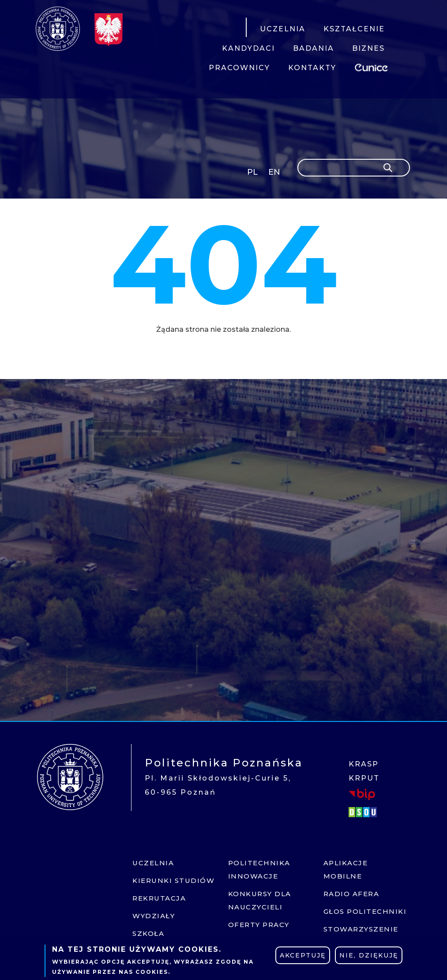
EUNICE (373, 66)
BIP (362, 794)
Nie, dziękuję (369, 955)
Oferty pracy (259, 925)
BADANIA (314, 48)
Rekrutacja (159, 898)
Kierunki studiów (173, 880)
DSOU (364, 812)
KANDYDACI (248, 48)
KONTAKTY (312, 68)
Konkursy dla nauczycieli (260, 900)
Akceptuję (303, 955)
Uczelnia (153, 863)
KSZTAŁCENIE (354, 29)
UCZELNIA (283, 29)
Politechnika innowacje (259, 869)
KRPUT (364, 778)
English (275, 174)
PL (252, 172)
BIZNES (368, 48)
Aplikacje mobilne (346, 869)
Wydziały (154, 916)
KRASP (364, 764)
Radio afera (351, 894)
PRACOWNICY (239, 68)
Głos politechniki (365, 911)
